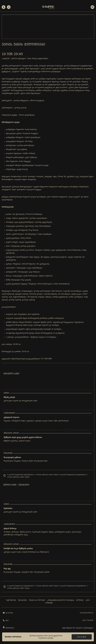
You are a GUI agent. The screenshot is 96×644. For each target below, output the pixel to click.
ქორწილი (80, 600)
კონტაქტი (49, 603)
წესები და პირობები (37, 600)
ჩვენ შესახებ (11, 600)
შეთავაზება (23, 600)
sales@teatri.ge (87, 613)
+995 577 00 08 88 (88, 620)
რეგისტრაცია (4, 7)
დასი (88, 600)
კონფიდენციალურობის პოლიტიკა (61, 600)
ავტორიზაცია (9, 7)
